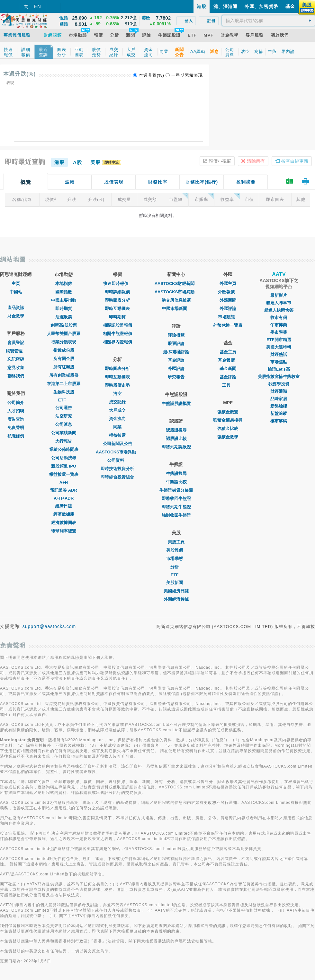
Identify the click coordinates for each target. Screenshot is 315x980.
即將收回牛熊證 (176, 499)
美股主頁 (176, 542)
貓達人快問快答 (279, 310)
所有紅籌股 (64, 367)
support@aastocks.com (49, 626)
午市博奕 (279, 325)
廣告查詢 (16, 419)
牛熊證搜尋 (176, 473)
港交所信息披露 (176, 300)
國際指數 (64, 292)
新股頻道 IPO (64, 466)
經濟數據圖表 (64, 523)
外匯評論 (176, 369)
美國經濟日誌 (176, 591)
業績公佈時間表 (64, 449)
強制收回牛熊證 (176, 515)
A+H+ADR (64, 498)
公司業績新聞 (64, 433)
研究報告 (176, 377)
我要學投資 (279, 384)
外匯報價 (228, 292)
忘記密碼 (16, 359)
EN (37, 6)
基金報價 (228, 360)
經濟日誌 (64, 506)
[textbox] (269, 21)
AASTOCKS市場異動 (117, 452)
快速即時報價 (117, 284)
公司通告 (64, 408)
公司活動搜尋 (64, 458)
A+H (64, 482)
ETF (64, 400)
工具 (228, 385)
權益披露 (117, 435)
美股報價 (176, 550)
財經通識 (279, 391)
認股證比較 (176, 438)
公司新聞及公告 (117, 444)
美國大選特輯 (279, 347)
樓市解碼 (279, 421)
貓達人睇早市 (279, 303)
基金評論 (176, 360)
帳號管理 (16, 351)
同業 (117, 427)
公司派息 (64, 424)
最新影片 (279, 295)
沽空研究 (64, 416)
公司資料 (117, 460)
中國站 (16, 292)
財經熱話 (279, 354)
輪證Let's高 (279, 369)
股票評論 (176, 344)
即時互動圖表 (117, 309)
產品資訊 (16, 308)
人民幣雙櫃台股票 (64, 334)
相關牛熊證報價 (117, 334)
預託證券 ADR (64, 490)
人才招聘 (16, 411)
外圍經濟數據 (176, 599)
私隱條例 (16, 436)
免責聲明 (16, 428)
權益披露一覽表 (64, 474)
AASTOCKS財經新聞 (176, 284)
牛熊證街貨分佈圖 (176, 490)
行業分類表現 (64, 342)
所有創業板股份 (64, 375)
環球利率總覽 (64, 531)
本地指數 (64, 284)
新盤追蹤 (279, 413)
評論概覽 (176, 335)
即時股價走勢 (117, 385)
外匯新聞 (228, 300)
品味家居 (279, 399)
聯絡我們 (16, 376)
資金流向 (117, 419)
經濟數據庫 (64, 514)
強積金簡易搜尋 (228, 420)
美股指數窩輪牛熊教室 (279, 377)
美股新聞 (176, 583)
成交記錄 (117, 402)
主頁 (16, 284)
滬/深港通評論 (176, 352)
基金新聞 (228, 369)
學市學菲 (279, 332)
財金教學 (16, 316)
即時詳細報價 (117, 292)
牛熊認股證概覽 (176, 404)
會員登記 (16, 343)
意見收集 (16, 368)
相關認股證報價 (117, 325)
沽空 (117, 394)
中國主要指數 (64, 300)
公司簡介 (16, 403)
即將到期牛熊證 (176, 507)
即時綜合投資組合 (117, 477)
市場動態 (176, 559)
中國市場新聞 (176, 309)
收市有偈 (279, 318)
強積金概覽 (228, 412)
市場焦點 (279, 362)
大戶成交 (117, 410)
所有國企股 (64, 359)
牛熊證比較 (176, 482)
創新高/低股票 (64, 325)
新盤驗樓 (279, 406)
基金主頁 (228, 352)
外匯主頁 (228, 284)
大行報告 (64, 441)
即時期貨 (64, 309)
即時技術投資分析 (117, 469)
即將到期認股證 (176, 447)
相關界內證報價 (117, 342)
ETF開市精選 (279, 340)
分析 (176, 567)
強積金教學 (228, 437)
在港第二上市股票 (64, 384)
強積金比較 (228, 429)
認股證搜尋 (176, 430)
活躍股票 (64, 317)
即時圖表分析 (117, 300)
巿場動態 (228, 317)
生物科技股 (64, 392)
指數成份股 (64, 350)
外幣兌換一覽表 (228, 325)
